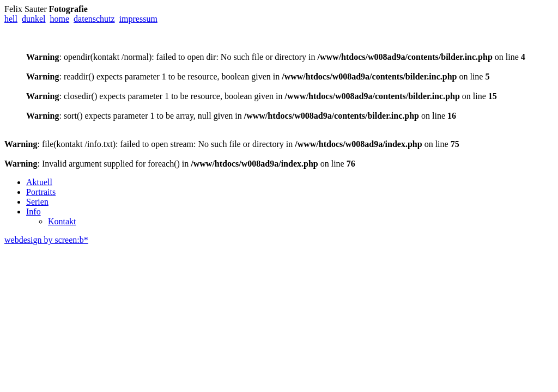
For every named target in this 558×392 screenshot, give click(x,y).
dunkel (34, 19)
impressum (138, 19)
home (60, 19)
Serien (37, 202)
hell (11, 19)
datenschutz (94, 19)
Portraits (41, 192)
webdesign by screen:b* (46, 240)
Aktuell (39, 182)
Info (34, 212)
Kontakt (62, 221)
